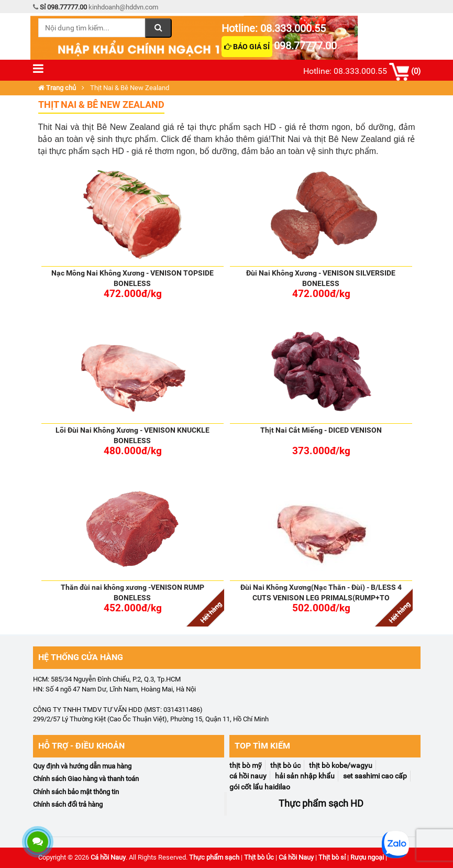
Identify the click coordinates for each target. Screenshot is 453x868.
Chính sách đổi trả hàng (68, 804)
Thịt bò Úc (259, 857)
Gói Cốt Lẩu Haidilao (260, 787)
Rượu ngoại (367, 857)
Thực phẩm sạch (214, 857)
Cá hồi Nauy (108, 857)
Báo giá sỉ (247, 47)
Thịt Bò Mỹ (246, 765)
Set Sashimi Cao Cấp (375, 776)
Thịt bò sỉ (332, 857)
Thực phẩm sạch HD (321, 804)
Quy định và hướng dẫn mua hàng (82, 766)
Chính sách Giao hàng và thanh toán (86, 779)
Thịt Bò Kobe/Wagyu (341, 765)
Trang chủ (57, 88)
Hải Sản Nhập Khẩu (305, 776)
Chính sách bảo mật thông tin (76, 792)
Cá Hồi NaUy (248, 776)
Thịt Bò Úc (285, 765)
